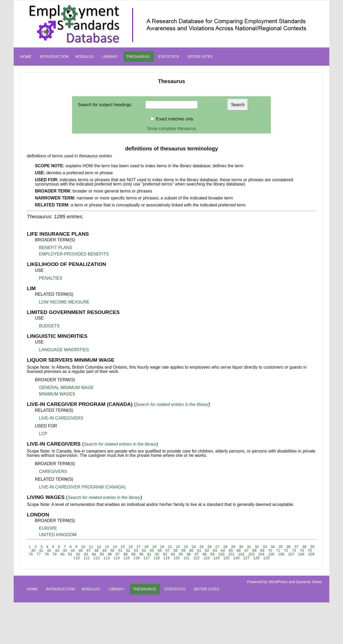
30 (241, 547)
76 (31, 554)
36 (289, 547)
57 (167, 550)
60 (191, 550)
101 (231, 554)
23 (186, 547)
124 (216, 558)
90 (141, 554)
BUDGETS (49, 326)
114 (116, 558)
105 (271, 554)
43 (57, 550)
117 (146, 558)
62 (207, 550)
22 (178, 547)
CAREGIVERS (53, 471)
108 (301, 554)
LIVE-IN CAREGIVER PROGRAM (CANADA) (82, 487)
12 (99, 547)
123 (206, 558)
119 (167, 558)
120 (176, 558)
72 (286, 550)
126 (236, 558)
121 (186, 558)
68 (255, 550)
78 (47, 554)
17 (139, 547)
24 (194, 547)
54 (144, 550)
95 (181, 554)
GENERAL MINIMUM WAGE (66, 388)
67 (247, 550)
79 (54, 554)
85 (102, 554)
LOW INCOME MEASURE (64, 302)
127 (246, 558)
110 (77, 558)
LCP (43, 434)
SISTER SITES (200, 57)
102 (241, 554)
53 (136, 550)
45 (73, 550)
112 (97, 558)
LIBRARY (110, 57)
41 (41, 550)
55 (152, 550)
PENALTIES (51, 278)
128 (256, 558)
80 (62, 554)
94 (173, 554)
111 (87, 558)
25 (202, 547)
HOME (26, 57)
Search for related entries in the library (172, 404)
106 (281, 554)
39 (312, 547)
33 (265, 547)
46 (81, 550)
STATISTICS (168, 57)
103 (251, 554)
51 (120, 550)
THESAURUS (138, 57)
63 (215, 550)
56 (160, 550)
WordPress (278, 582)
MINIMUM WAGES (57, 394)
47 (89, 550)
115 (127, 558)
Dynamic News (309, 582)
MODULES (85, 57)
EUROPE (48, 528)
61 (199, 550)
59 (183, 550)
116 (137, 558)
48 (96, 550)
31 (249, 547)
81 (70, 554)
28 (225, 547)
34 (273, 547)
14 (115, 547)
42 (49, 550)
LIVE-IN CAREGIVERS (61, 418)
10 (83, 547)
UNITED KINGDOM (58, 535)
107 (291, 554)
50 (112, 550)
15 (123, 547)
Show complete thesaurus (171, 129)
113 (107, 558)
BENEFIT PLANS (55, 248)
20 (162, 547)
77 (39, 554)
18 (146, 547)
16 (131, 547)
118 (156, 558)
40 (33, 550)
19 (154, 547)
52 (128, 550)
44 (65, 550)
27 (217, 547)
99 (212, 554)
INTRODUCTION (54, 57)
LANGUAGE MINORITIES (64, 350)
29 (233, 547)
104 (261, 554)
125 (226, 558)
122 (196, 558)
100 (221, 554)
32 (257, 547)
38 (304, 547)
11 (91, 547)
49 (105, 550)
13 (107, 547)
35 (281, 547)
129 (266, 558)
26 (210, 547)
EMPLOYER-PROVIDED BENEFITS (74, 254)
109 (311, 554)
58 (176, 550)
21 (170, 547)
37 (296, 547)
